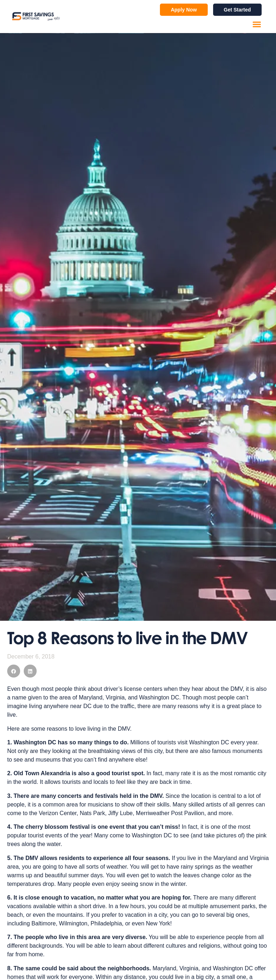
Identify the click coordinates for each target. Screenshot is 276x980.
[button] (257, 24)
